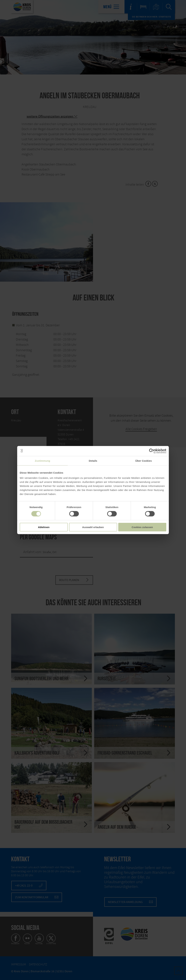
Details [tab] (93, 461)
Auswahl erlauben (93, 527)
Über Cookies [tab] (144, 461)
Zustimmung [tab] (43, 461)
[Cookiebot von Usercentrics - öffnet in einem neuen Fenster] (152, 451)
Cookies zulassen (142, 527)
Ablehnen (44, 527)
